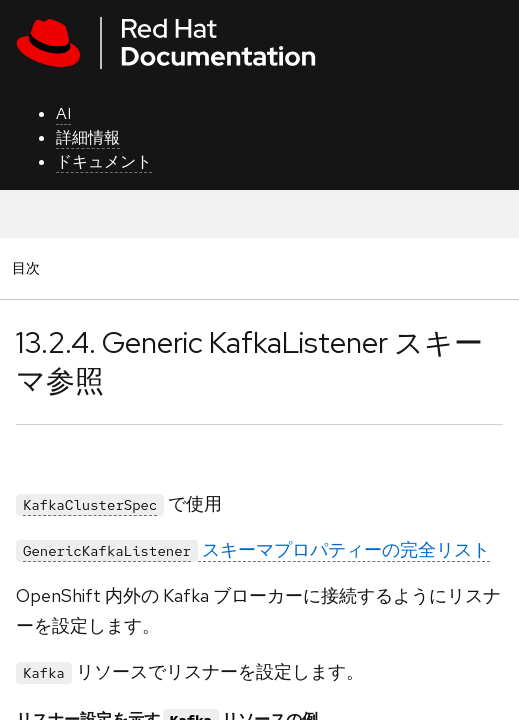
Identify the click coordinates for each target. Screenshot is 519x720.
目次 (29, 267)
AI (63, 113)
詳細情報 (88, 137)
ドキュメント (104, 161)
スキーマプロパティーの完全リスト (253, 549)
